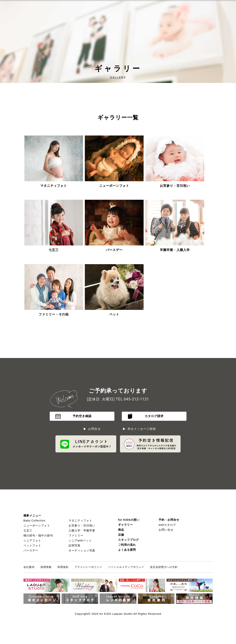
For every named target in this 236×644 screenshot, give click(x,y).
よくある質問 (127, 550)
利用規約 (63, 567)
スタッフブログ (128, 540)
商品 (121, 530)
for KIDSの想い (129, 520)
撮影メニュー (32, 515)
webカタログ (167, 525)
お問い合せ (166, 530)
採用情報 (46, 567)
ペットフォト (32, 545)
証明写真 (74, 545)
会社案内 (29, 567)
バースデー (31, 550)
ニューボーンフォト (37, 525)
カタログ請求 (154, 416)
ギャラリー (125, 525)
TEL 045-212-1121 (132, 399)
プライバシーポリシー (88, 567)
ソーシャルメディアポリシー (126, 567)
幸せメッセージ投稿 (142, 429)
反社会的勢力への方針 (164, 567)
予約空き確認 (82, 416)
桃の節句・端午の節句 (38, 535)
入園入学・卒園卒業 (82, 530)
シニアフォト (32, 540)
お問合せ (94, 429)
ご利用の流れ (127, 545)
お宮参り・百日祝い (82, 525)
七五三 (28, 530)
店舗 (121, 535)
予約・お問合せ (169, 520)
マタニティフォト (80, 520)
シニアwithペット (80, 540)
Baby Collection (34, 520)
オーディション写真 (82, 550)
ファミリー (76, 535)
